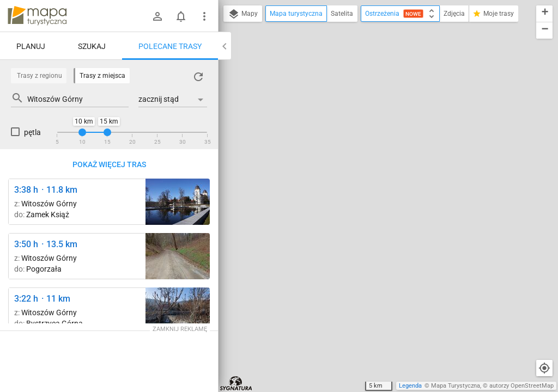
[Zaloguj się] (157, 16)
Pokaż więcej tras (109, 164)
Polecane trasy (170, 46)
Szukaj (92, 46)
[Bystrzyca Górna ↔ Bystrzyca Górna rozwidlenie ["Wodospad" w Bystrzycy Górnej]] (178, 311)
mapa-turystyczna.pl (37, 16)
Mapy (243, 14)
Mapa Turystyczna (456, 386)
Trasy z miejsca (102, 76)
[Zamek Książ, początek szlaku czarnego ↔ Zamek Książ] (178, 202)
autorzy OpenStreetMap (521, 386)
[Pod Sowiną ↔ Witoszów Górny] (178, 256)
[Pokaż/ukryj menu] (204, 16)
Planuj (31, 46)
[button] (544, 14)
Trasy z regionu (40, 76)
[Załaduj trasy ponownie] (198, 77)
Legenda (410, 386)
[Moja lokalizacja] (544, 368)
